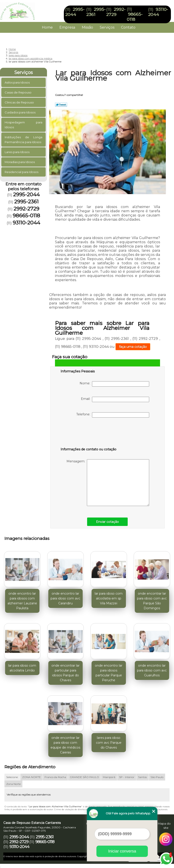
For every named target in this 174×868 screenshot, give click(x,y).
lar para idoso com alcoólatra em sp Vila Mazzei (109, 598)
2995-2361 (26, 202)
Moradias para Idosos (20, 162)
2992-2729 (116, 12)
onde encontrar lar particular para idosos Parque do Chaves (65, 673)
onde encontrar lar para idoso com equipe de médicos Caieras (65, 745)
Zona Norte (13, 784)
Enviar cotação (107, 522)
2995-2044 (75, 12)
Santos (142, 777)
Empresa (67, 27)
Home (47, 27)
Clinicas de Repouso (20, 102)
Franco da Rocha (55, 777)
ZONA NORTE (31, 777)
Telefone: (113, 415)
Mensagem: (108, 483)
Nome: (114, 384)
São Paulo (157, 777)
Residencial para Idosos (22, 172)
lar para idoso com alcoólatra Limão (22, 668)
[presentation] (89, 433)
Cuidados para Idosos (20, 112)
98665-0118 (135, 17)
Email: (115, 399)
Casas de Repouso (18, 92)
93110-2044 (158, 12)
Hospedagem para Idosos (23, 125)
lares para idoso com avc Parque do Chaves (109, 743)
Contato (128, 27)
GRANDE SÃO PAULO (84, 777)
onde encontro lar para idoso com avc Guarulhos (152, 670)
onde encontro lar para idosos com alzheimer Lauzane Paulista (22, 601)
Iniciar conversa (122, 851)
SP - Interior (127, 777)
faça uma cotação (133, 347)
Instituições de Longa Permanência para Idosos (23, 140)
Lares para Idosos (17, 152)
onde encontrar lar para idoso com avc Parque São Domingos (152, 601)
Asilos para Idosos (18, 82)
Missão (87, 27)
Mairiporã (109, 777)
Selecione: (12, 777)
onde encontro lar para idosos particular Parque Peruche (109, 673)
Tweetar (61, 105)
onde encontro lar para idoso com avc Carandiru (65, 598)
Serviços (107, 27)
